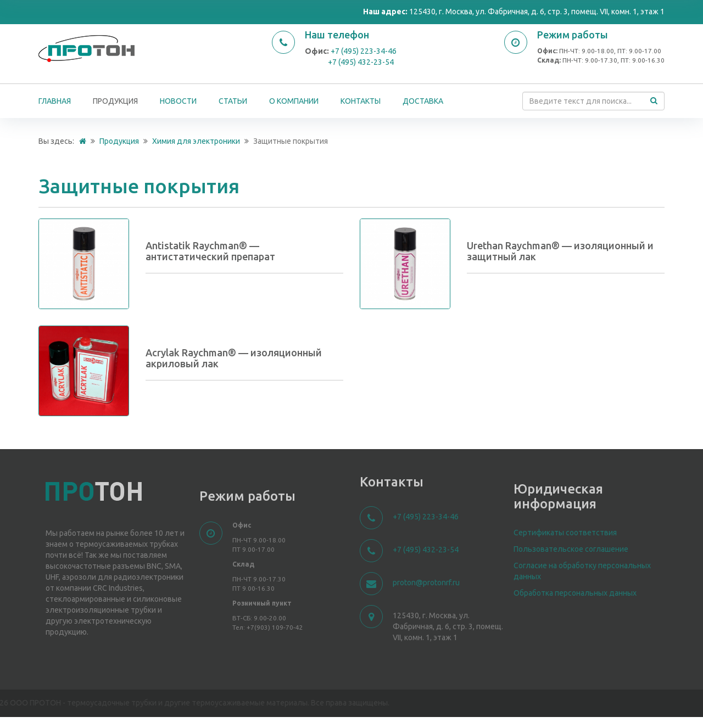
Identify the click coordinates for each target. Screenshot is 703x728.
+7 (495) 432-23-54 (361, 62)
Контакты (361, 101)
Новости (178, 101)
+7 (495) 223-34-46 (364, 51)
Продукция (115, 101)
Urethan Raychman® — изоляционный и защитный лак (560, 251)
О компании (294, 101)
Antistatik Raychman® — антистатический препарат (210, 251)
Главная (55, 101)
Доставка (423, 101)
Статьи (233, 101)
